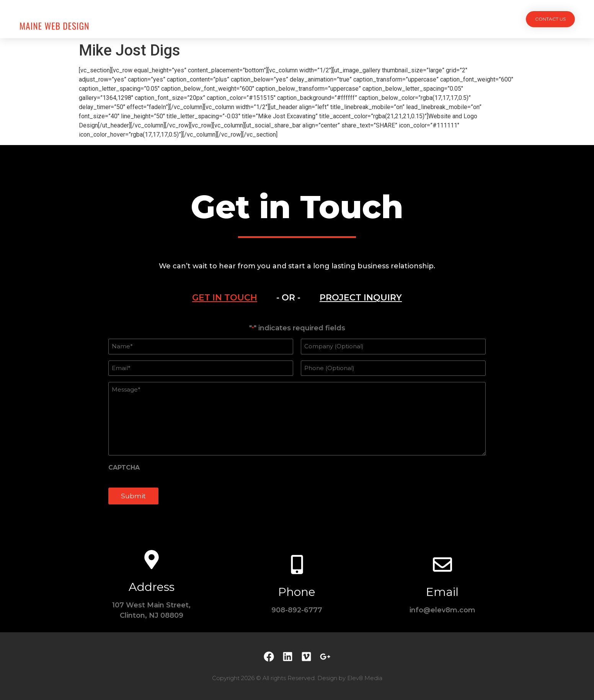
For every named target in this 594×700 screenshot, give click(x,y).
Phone (297, 592)
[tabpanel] (297, 418)
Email (442, 592)
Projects (236, 19)
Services (277, 19)
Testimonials (352, 19)
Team (311, 19)
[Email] (442, 565)
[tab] (225, 298)
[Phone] (297, 565)
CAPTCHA (124, 468)
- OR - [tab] (288, 298)
